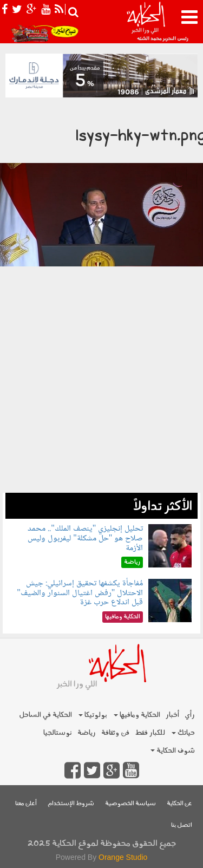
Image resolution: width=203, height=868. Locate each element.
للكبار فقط (150, 733)
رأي (190, 715)
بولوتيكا (93, 715)
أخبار (172, 715)
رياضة (87, 733)
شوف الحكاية (173, 751)
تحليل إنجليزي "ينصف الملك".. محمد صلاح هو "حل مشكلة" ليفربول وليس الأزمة (85, 538)
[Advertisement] (101, 423)
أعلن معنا (26, 804)
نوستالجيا (58, 733)
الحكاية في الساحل (45, 715)
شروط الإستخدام (71, 804)
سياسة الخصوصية (130, 804)
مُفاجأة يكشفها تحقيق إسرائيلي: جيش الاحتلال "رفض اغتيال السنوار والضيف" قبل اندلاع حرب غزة (80, 593)
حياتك (183, 733)
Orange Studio (123, 857)
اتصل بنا (182, 825)
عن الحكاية (179, 804)
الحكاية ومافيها (137, 715)
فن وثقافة (115, 733)
